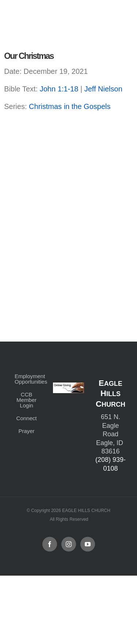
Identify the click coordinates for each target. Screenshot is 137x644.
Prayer (26, 431)
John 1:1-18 (59, 89)
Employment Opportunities (26, 379)
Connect (27, 418)
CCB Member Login (26, 400)
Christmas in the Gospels (70, 106)
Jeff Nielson (103, 89)
